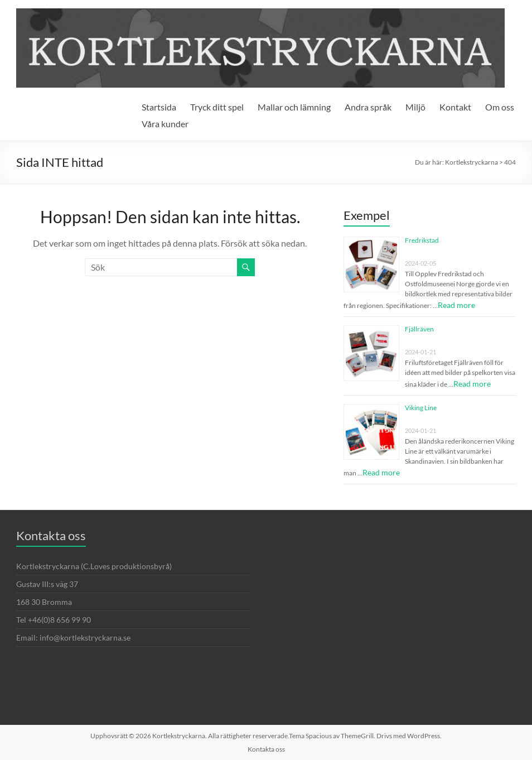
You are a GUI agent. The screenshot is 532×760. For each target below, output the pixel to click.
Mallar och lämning (294, 107)
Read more (456, 305)
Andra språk (368, 107)
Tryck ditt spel (217, 107)
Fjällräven (419, 329)
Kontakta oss (266, 749)
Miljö (415, 107)
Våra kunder (165, 124)
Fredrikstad (422, 240)
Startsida (159, 107)
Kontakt (455, 107)
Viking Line (421, 408)
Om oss (500, 107)
